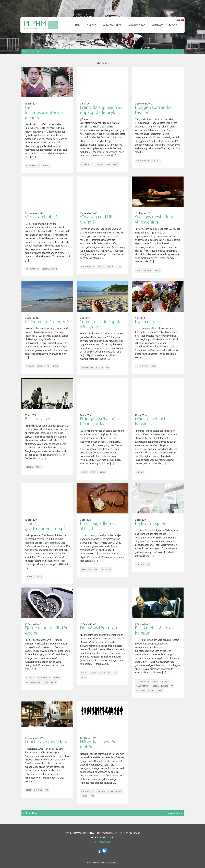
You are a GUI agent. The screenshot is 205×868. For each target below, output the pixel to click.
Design (139, 270)
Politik (110, 267)
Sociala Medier (142, 691)
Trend (115, 164)
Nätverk (165, 686)
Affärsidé (85, 164)
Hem (78, 25)
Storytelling (106, 673)
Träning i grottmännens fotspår (46, 526)
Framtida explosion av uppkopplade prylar (101, 110)
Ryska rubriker (149, 321)
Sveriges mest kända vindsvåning (155, 219)
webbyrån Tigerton (109, 862)
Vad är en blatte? (41, 217)
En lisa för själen (151, 523)
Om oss (91, 25)
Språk (55, 269)
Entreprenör (87, 368)
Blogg (173, 25)
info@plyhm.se (103, 842)
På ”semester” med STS (47, 321)
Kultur (84, 472)
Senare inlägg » (174, 813)
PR (172, 686)
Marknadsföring (33, 682)
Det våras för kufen (99, 628)
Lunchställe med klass (46, 742)
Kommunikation (33, 166)
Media (157, 270)
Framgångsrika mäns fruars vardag (100, 421)
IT (93, 164)
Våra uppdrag (137, 25)
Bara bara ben (38, 419)
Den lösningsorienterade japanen (44, 112)
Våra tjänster (112, 25)
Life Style (46, 166)
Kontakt (157, 25)
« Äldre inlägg (30, 813)
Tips (108, 164)
